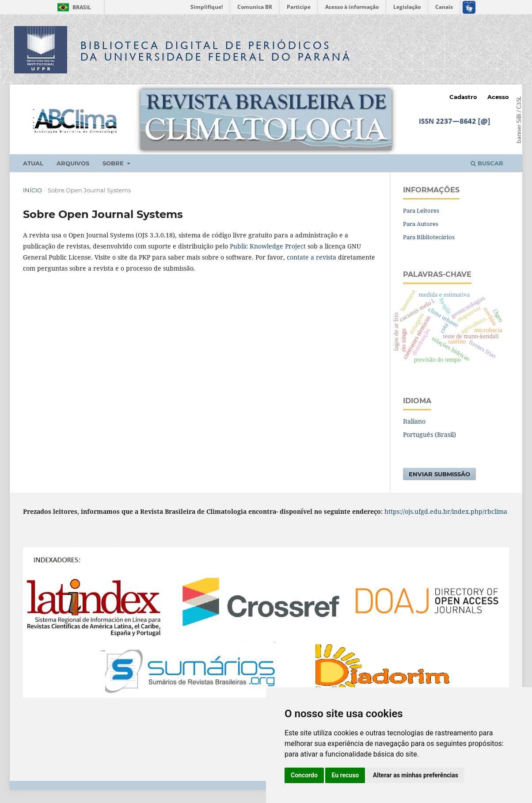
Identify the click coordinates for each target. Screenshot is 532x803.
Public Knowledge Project (268, 246)
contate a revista (312, 257)
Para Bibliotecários (429, 237)
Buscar (487, 163)
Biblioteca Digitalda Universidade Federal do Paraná (216, 51)
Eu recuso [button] (345, 775)
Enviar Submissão (439, 474)
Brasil (73, 7)
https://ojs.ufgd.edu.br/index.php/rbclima (446, 511)
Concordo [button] (304, 775)
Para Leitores (421, 210)
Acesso (498, 97)
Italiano (414, 421)
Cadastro (463, 97)
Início (32, 190)
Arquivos (73, 163)
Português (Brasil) (429, 434)
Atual (33, 163)
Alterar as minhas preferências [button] (416, 775)
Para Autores (421, 224)
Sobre (114, 163)
